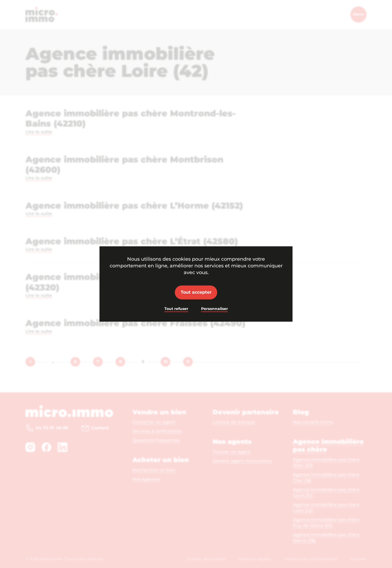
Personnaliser (215, 309)
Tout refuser (176, 309)
